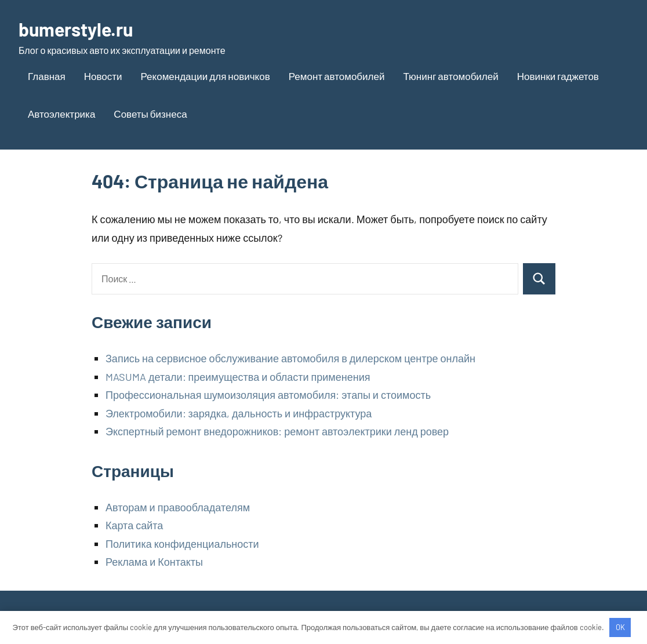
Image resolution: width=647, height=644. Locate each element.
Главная (47, 76)
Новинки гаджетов (558, 76)
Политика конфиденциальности (182, 544)
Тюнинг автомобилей (450, 76)
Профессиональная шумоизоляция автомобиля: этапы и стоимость (268, 395)
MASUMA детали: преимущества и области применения (238, 377)
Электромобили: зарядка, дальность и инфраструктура (239, 413)
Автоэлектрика (61, 114)
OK (620, 627)
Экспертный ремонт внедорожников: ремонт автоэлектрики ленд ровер (277, 431)
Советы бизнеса (150, 114)
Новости (103, 76)
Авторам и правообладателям (178, 507)
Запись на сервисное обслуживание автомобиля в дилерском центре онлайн (290, 358)
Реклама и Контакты (154, 562)
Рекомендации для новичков (206, 76)
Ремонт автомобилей (337, 76)
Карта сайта (134, 525)
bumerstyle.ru (76, 29)
